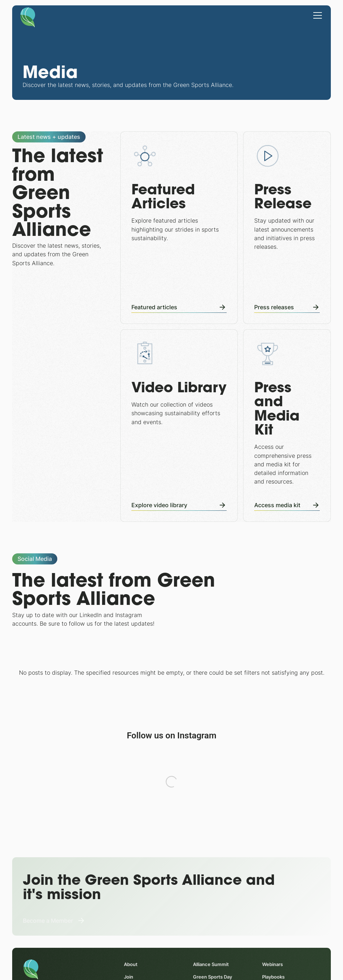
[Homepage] (28, 17)
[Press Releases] (287, 228)
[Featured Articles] (179, 228)
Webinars (272, 965)
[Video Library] (179, 426)
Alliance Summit (211, 965)
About (131, 965)
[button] (316, 15)
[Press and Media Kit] (287, 426)
